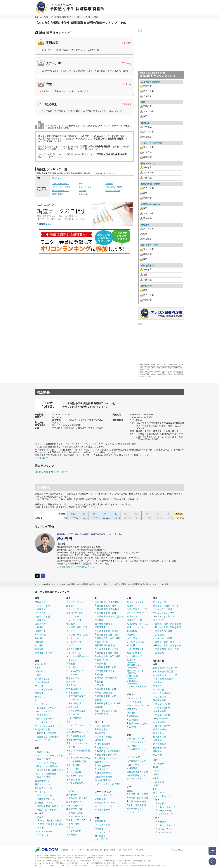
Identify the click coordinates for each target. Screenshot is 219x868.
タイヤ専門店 (101, 839)
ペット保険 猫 (160, 697)
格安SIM (159, 616)
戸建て (53, 755)
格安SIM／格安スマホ (164, 613)
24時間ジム (100, 799)
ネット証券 (40, 664)
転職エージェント (135, 627)
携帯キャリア (160, 602)
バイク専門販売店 (77, 711)
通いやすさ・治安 (113, 191)
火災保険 (39, 627)
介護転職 (131, 635)
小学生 (117, 703)
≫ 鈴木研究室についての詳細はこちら (75, 567)
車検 (68, 722)
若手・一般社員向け (138, 724)
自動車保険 (40, 602)
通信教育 (99, 700)
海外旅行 (83, 798)
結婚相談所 (132, 768)
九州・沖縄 (102, 642)
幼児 (99, 729)
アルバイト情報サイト (137, 613)
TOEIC (100, 751)
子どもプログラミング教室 (108, 784)
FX (36, 700)
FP (98, 744)
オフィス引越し (74, 765)
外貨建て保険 (160, 737)
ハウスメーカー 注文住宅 (46, 810)
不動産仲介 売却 (43, 752)
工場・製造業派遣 (135, 649)
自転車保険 (40, 624)
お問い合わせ (109, 850)
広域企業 (160, 635)
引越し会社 (72, 667)
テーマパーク (133, 812)
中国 (179, 627)
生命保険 (39, 638)
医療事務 (106, 744)
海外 (77, 824)
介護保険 (157, 740)
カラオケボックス (135, 809)
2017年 (64, 472)
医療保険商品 (160, 700)
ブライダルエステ (135, 739)
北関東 (49, 820)
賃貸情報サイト (42, 781)
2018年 (56, 472)
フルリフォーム (45, 795)
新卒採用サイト (134, 666)
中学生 (109, 703)
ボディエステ (133, 746)
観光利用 (73, 835)
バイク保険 (40, 613)
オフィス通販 (73, 769)
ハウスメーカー (45, 831)
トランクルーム (74, 653)
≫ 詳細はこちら (43, 458)
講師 (143, 102)
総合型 (72, 747)
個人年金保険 (160, 748)
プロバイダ (158, 620)
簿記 (106, 748)
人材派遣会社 (133, 682)
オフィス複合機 (74, 772)
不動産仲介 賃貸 (43, 777)
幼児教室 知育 (102, 714)
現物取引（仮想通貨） (48, 733)
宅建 (99, 748)
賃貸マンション (42, 784)
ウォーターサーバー (76, 602)
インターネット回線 (163, 638)
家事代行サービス (75, 613)
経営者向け (134, 716)
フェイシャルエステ (136, 742)
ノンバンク (51, 708)
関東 (146, 794)
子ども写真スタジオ (76, 736)
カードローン (41, 704)
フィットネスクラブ (104, 795)
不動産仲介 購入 (43, 759)
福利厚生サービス (75, 776)
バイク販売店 (73, 707)
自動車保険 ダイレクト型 (165, 668)
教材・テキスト (85, 187)
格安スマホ (171, 616)
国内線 (72, 813)
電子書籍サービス (75, 740)
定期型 (167, 704)
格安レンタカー (74, 678)
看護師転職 (132, 631)
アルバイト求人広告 (136, 687)
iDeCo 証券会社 (43, 682)
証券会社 (41, 671)
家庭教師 (99, 707)
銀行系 (40, 708)
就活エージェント (135, 602)
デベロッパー (43, 835)
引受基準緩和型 (163, 708)
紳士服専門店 (101, 829)
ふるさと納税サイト (76, 649)
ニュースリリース (77, 850)
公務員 (100, 758)
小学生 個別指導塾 (104, 693)
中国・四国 (58, 824)
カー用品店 (100, 836)
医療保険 (39, 642)
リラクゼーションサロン (107, 803)
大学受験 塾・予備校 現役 (107, 602)
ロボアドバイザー (43, 740)
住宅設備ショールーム (46, 788)
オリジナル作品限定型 (79, 750)
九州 (61, 770)
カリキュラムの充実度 (61, 187)
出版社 (72, 754)
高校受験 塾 (101, 627)
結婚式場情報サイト (136, 775)
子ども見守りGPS (75, 783)
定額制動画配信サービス (78, 732)
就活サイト (132, 606)
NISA (37, 668)
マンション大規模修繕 (46, 774)
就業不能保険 (160, 729)
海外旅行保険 (41, 631)
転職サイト (132, 616)
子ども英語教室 (102, 726)
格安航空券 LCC (74, 809)
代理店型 (41, 609)
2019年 (47, 472)
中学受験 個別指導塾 (105, 671)
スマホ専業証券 (42, 679)
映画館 (130, 791)
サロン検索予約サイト (137, 749)
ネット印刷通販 (134, 702)
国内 (71, 824)
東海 (48, 770)
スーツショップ (102, 832)
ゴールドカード (45, 722)
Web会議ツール (134, 709)
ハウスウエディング (136, 761)
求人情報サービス (135, 656)
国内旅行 (73, 798)
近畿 (54, 770)
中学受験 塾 (101, 664)
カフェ (70, 729)
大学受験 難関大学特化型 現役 (109, 616)
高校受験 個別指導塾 (105, 645)
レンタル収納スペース (79, 656)
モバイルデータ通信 (163, 609)
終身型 (158, 704)
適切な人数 (83, 194)
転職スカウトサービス (137, 624)
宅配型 (72, 664)
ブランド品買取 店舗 (76, 761)
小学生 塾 (99, 685)
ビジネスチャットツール (138, 705)
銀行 (39, 675)
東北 (42, 820)
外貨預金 (39, 693)
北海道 (100, 631)
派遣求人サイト (134, 653)
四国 (157, 631)
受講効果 (109, 184)
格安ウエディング (135, 765)
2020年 (38, 472)
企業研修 (131, 713)
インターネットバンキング (48, 690)
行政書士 (101, 755)
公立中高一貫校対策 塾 (106, 678)
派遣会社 (131, 645)
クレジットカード (43, 711)
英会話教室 (100, 733)
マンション (42, 755)
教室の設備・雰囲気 (114, 187)
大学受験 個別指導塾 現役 (107, 609)
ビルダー (41, 817)
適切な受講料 (58, 194)
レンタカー (72, 674)
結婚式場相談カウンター (138, 772)
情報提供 (82, 191)
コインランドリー (75, 620)
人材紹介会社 (133, 677)
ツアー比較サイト (75, 816)
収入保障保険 (162, 718)
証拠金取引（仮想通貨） (49, 737)
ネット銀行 (40, 686)
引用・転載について (126, 850)
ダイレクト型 (43, 606)
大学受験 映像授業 (104, 624)
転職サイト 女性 (134, 620)
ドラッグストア (102, 825)
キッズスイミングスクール (107, 806)
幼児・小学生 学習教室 (106, 711)
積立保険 (157, 755)
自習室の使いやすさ (60, 191)
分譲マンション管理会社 (47, 766)
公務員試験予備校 (103, 776)
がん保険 (39, 645)
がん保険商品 (160, 722)
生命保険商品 (160, 711)
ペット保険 (40, 635)
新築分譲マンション (45, 803)
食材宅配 (71, 624)
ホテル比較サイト (75, 806)
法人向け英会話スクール (107, 780)
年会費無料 (42, 715)
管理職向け (134, 720)
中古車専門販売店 (77, 696)
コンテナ (73, 660)
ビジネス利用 (75, 831)
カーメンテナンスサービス (79, 725)
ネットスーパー (74, 638)
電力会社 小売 (73, 780)
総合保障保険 (160, 744)
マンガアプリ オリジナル (78, 758)
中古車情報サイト (75, 689)
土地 (61, 755)
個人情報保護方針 (94, 850)
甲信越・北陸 (112, 635)
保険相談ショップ (43, 653)
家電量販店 (100, 821)
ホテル (70, 827)
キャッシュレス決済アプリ (48, 726)
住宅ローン (40, 697)
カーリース (72, 682)
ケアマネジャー (115, 755)
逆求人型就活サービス (137, 609)
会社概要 (64, 850)
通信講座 (99, 740)
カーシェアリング (75, 671)
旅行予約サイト (74, 795)
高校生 (100, 703)
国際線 (80, 813)
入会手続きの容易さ (60, 184)
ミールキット (73, 631)
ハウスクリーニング (76, 616)
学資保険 (39, 649)
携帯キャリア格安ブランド (166, 606)
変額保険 (157, 751)
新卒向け (133, 727)
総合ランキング (59, 178)
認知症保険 (158, 733)
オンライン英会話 (103, 737)
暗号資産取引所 (42, 729)
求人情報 (140, 850)
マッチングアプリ (135, 779)
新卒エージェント (135, 672)
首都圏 (40, 770)
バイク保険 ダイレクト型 (165, 675)
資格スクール (101, 762)
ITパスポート (112, 758)
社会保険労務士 (113, 751)
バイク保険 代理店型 (163, 679)
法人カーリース (134, 698)
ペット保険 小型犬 (162, 693)
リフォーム (40, 792)
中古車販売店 (73, 693)
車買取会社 (72, 685)
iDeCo (156, 778)
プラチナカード (165, 814)
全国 (144, 805)
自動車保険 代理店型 (163, 671)
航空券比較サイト (75, 802)
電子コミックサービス (77, 743)
